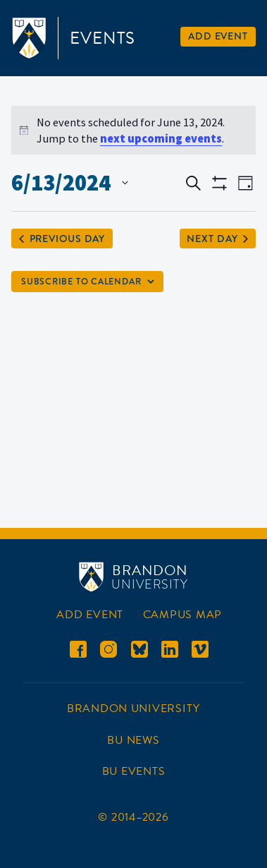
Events (103, 38)
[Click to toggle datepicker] (70, 183)
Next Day (217, 239)
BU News (133, 740)
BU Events (134, 771)
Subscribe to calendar (81, 282)
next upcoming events (161, 138)
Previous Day (62, 239)
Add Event (218, 36)
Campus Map (182, 615)
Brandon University (133, 709)
